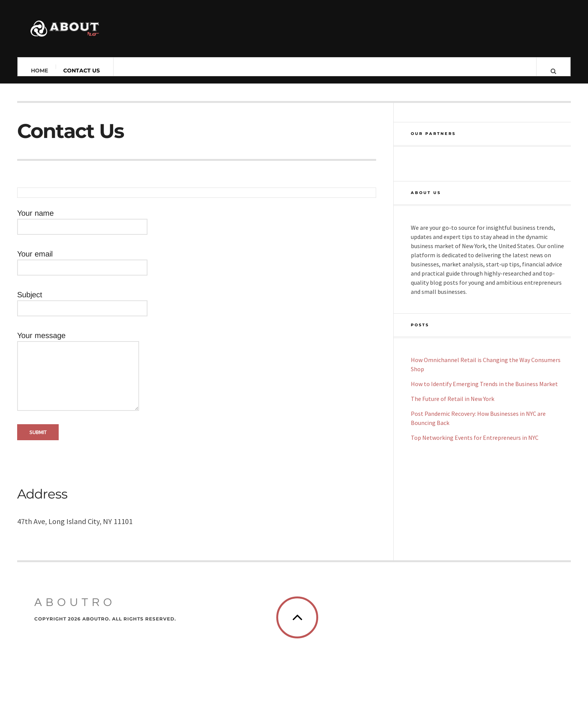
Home (39, 71)
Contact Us (82, 71)
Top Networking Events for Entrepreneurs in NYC (475, 438)
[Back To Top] (533, 638)
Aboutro (75, 623)
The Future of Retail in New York (453, 399)
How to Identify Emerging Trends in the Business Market (484, 384)
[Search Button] (553, 71)
